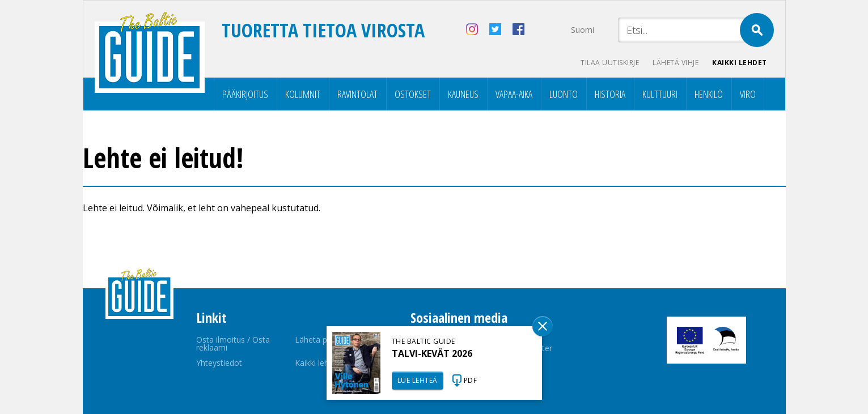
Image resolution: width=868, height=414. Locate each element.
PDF (471, 380)
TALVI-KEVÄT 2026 (432, 353)
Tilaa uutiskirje (610, 63)
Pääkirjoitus (245, 94)
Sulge (543, 326)
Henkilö (709, 94)
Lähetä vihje (676, 63)
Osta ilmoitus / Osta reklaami (233, 343)
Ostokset (413, 94)
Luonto (564, 94)
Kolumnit (303, 94)
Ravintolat (357, 94)
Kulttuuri (660, 94)
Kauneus (463, 94)
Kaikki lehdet (740, 63)
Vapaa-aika (514, 94)
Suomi (583, 30)
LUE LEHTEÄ (418, 380)
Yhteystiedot (219, 363)
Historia (610, 94)
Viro (748, 94)
